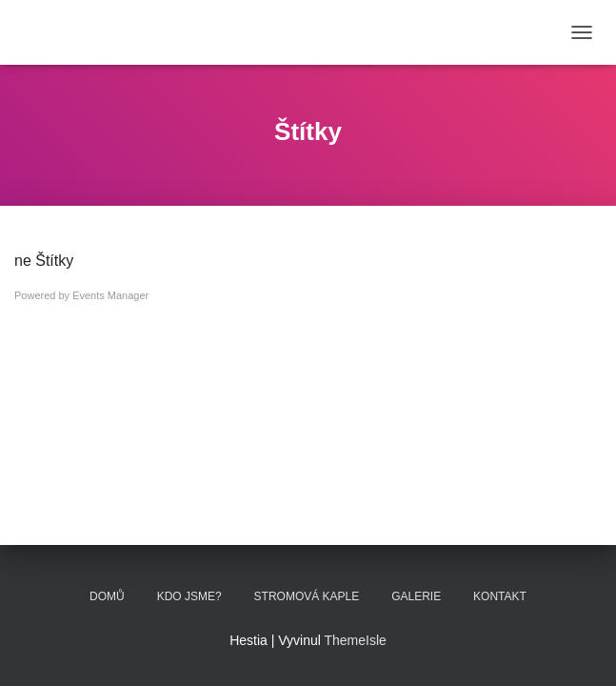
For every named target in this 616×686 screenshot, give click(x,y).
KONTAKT (500, 596)
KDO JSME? (189, 596)
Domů (107, 596)
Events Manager (110, 295)
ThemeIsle (356, 640)
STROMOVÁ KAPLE (307, 596)
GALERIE (416, 596)
